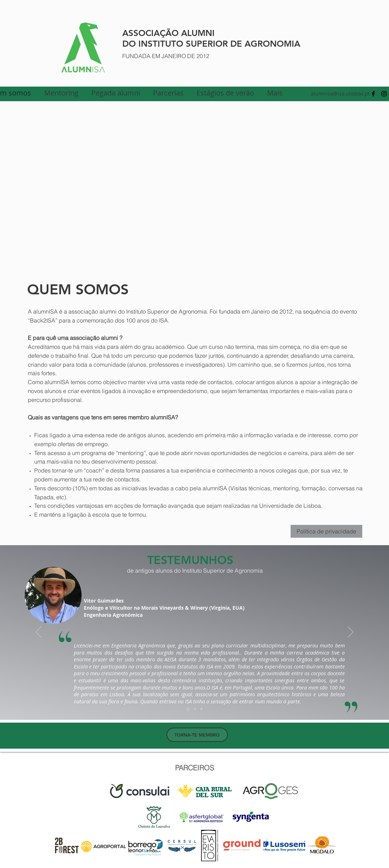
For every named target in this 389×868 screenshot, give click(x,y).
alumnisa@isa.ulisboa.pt (340, 94)
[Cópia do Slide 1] (195, 709)
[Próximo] (350, 632)
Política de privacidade (326, 531)
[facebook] (373, 94)
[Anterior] (39, 632)
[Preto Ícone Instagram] (384, 94)
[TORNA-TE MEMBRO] (197, 735)
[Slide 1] (188, 709)
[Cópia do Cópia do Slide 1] (201, 709)
